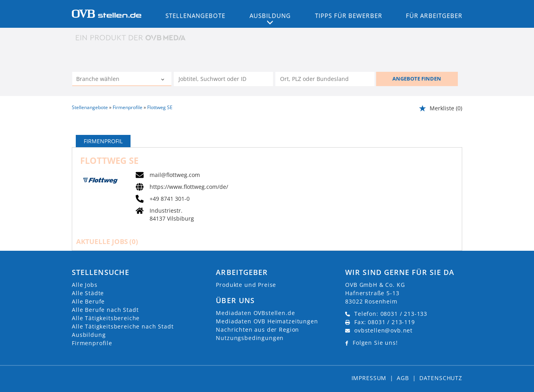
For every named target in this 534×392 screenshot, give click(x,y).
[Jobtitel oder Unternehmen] (223, 79)
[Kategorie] (114, 80)
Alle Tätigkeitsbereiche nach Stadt (123, 326)
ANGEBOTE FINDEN (417, 79)
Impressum (369, 378)
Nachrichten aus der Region (257, 330)
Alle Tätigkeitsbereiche (106, 318)
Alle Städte (88, 293)
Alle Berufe (88, 301)
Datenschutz (441, 378)
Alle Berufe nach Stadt (105, 310)
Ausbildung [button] (270, 15)
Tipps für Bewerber (349, 15)
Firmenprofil (103, 141)
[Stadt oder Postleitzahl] (325, 79)
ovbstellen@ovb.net (383, 330)
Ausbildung (89, 335)
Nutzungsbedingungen (250, 338)
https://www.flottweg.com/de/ (189, 187)
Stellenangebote (196, 15)
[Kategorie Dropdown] (163, 80)
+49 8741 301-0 (170, 199)
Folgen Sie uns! (375, 343)
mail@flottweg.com (175, 175)
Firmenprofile (92, 343)
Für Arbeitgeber (434, 15)
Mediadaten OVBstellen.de (255, 313)
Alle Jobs (85, 285)
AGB (403, 378)
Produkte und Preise (246, 285)
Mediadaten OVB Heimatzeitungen (267, 321)
